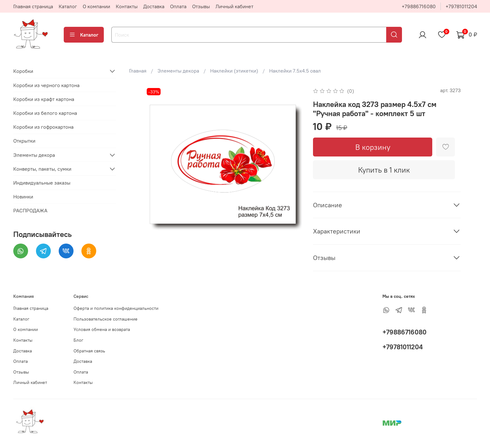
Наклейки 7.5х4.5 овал (295, 71)
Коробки (23, 71)
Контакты (127, 6)
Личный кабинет (234, 6)
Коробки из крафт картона (44, 99)
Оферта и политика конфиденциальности (116, 308)
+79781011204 (461, 6)
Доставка (154, 6)
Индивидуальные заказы (42, 183)
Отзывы (201, 6)
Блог (78, 340)
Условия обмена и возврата (102, 329)
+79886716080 (419, 6)
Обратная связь (89, 351)
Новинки (23, 197)
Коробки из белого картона (45, 113)
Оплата (178, 6)
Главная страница (33, 6)
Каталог (68, 6)
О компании (96, 6)
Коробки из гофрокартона (43, 127)
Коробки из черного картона (46, 85)
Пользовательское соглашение (106, 319)
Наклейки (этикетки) (234, 71)
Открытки (24, 141)
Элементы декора (178, 71)
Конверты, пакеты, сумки (42, 169)
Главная (138, 71)
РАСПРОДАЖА (30, 210)
